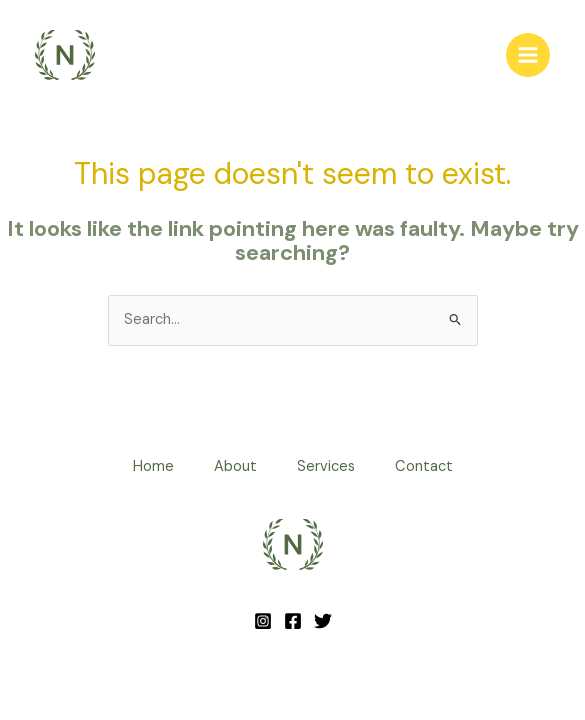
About (235, 466)
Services (326, 466)
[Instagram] (263, 621)
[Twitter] (323, 621)
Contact (424, 466)
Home (153, 466)
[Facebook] (293, 621)
